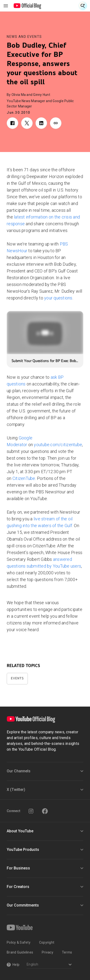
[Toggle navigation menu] (6, 6)
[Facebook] (45, 811)
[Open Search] (83, 6)
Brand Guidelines (20, 952)
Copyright (47, 942)
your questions (58, 298)
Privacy (48, 952)
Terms (67, 952)
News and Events (24, 37)
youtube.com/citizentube (58, 445)
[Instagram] (31, 811)
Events (17, 678)
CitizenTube (24, 478)
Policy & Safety (19, 942)
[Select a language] (49, 965)
